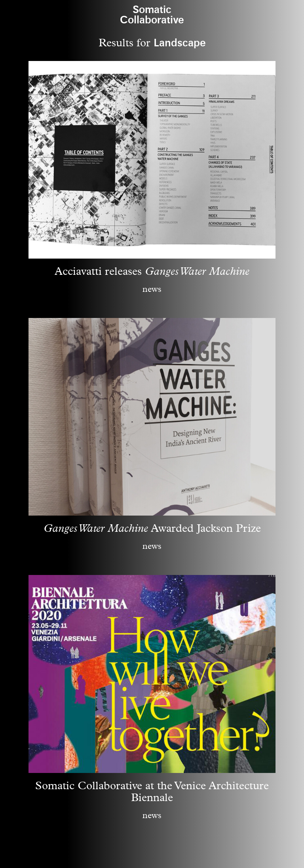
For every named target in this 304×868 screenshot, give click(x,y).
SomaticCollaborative (152, 15)
